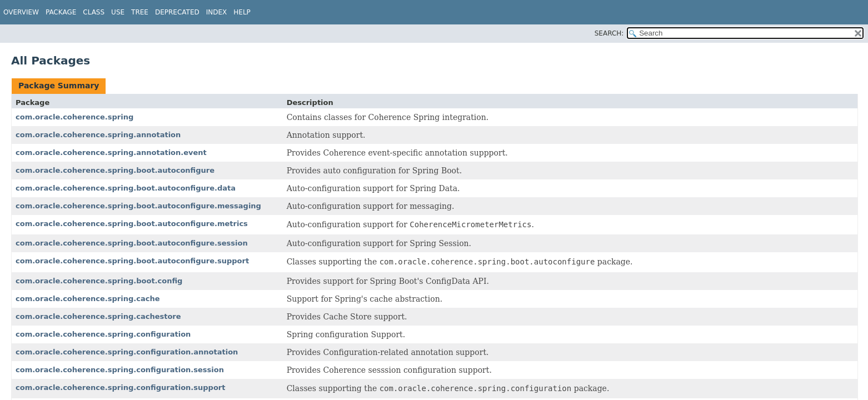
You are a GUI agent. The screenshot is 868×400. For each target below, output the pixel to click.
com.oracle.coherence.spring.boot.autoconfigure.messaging (138, 206)
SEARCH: (609, 33)
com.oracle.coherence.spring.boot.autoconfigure (115, 170)
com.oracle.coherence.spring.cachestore (98, 316)
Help (242, 12)
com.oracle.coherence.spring (74, 117)
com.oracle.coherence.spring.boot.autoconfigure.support (132, 261)
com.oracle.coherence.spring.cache (88, 299)
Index (217, 12)
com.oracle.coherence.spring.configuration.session (120, 370)
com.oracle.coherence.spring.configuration (103, 334)
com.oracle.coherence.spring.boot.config (99, 281)
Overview (21, 12)
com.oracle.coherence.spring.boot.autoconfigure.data (126, 188)
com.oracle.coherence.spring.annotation (98, 135)
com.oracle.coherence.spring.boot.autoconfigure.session (132, 243)
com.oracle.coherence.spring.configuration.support (120, 387)
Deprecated (177, 12)
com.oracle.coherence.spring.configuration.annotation (127, 352)
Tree (140, 12)
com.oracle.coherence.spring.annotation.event (111, 152)
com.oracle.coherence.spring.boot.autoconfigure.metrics (132, 224)
